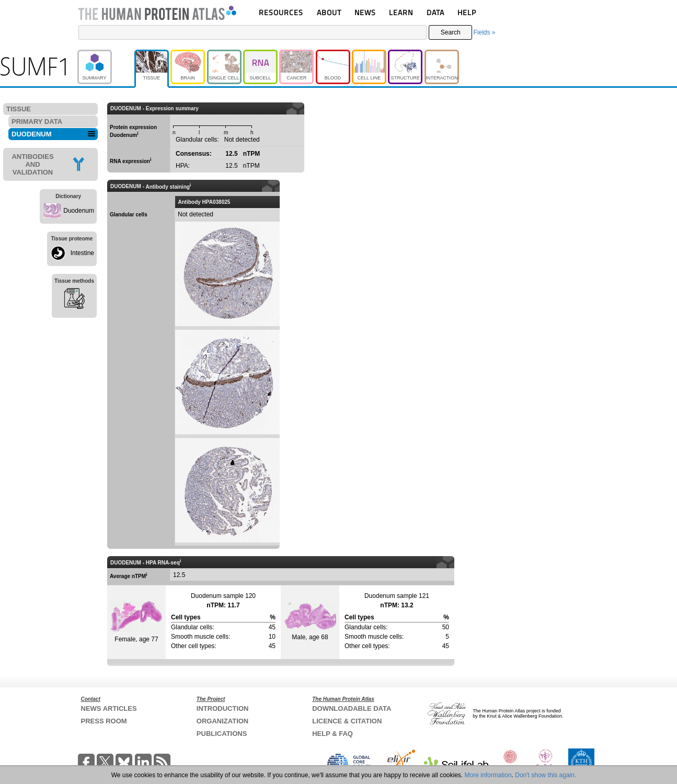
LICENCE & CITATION (347, 721)
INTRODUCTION (223, 708)
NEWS (365, 12)
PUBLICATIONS (222, 734)
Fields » (484, 32)
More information (488, 775)
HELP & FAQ (332, 734)
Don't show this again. (546, 775)
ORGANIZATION (222, 721)
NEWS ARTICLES (109, 708)
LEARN (401, 12)
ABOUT (329, 12)
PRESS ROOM (104, 721)
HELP (467, 12)
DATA (435, 12)
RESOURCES (281, 12)
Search (451, 32)
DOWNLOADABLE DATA (352, 708)
